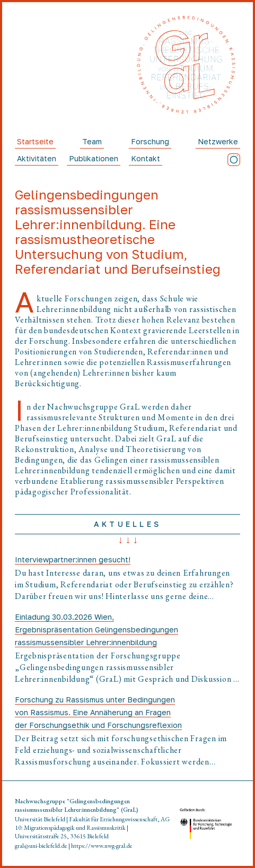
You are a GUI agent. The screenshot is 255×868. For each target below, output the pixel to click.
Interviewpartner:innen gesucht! (73, 559)
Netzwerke (218, 141)
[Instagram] (234, 160)
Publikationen (94, 158)
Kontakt (146, 158)
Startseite (35, 141)
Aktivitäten (37, 158)
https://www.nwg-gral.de (102, 846)
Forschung (150, 141)
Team (92, 141)
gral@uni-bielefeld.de (41, 846)
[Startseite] (186, 65)
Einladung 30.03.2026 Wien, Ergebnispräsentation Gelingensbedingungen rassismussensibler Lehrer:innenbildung (96, 630)
